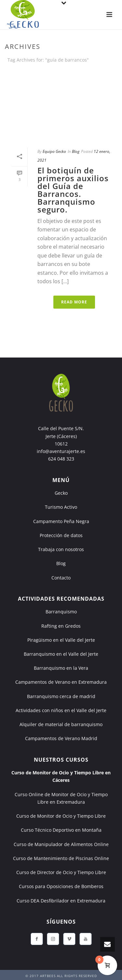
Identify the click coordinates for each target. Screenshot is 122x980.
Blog (76, 151)
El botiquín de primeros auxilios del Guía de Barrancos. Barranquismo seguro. (73, 190)
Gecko (61, 493)
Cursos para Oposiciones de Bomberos (61, 886)
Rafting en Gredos (61, 626)
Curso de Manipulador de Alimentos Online (61, 844)
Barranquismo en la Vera (61, 668)
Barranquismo (61, 612)
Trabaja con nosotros (61, 549)
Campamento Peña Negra (61, 521)
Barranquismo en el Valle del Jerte (61, 654)
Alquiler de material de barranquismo (61, 724)
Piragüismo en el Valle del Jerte (61, 640)
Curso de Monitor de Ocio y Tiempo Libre (61, 816)
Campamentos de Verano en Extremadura (61, 682)
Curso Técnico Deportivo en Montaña (61, 830)
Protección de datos (61, 535)
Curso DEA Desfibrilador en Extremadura (61, 901)
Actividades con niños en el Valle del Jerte (61, 710)
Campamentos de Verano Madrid (61, 738)
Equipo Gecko (54, 151)
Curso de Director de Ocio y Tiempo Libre (61, 872)
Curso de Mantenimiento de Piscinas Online (61, 858)
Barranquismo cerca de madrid (61, 696)
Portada (39, 77)
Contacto (61, 578)
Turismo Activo (61, 507)
